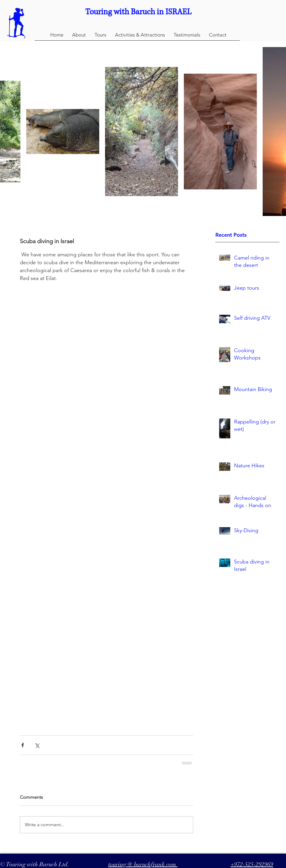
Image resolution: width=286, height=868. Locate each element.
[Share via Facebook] (23, 745)
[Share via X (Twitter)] (37, 745)
